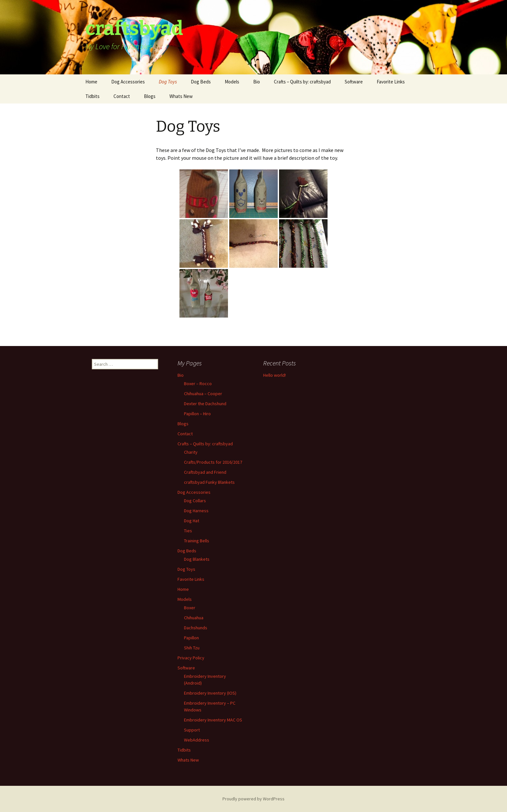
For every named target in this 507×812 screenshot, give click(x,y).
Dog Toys (168, 82)
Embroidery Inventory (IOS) (210, 693)
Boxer (190, 608)
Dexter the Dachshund (205, 404)
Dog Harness (196, 511)
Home (91, 82)
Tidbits (92, 96)
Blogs (150, 96)
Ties (188, 531)
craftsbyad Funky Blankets (209, 482)
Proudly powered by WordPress (253, 799)
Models (232, 82)
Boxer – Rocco (198, 384)
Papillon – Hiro (197, 414)
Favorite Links (391, 82)
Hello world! (275, 375)
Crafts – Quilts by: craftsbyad (302, 82)
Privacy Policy (191, 658)
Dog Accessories (128, 82)
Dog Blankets (197, 559)
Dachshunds (196, 628)
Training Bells (197, 541)
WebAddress (197, 740)
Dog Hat (192, 521)
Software (354, 82)
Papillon (191, 638)
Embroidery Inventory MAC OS (213, 720)
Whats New (181, 96)
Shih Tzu (192, 648)
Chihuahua (194, 618)
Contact (122, 96)
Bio (257, 82)
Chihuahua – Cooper (203, 394)
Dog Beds (201, 82)
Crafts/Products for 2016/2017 (213, 462)
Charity (191, 452)
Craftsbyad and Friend (205, 472)
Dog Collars (195, 501)
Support (192, 730)
